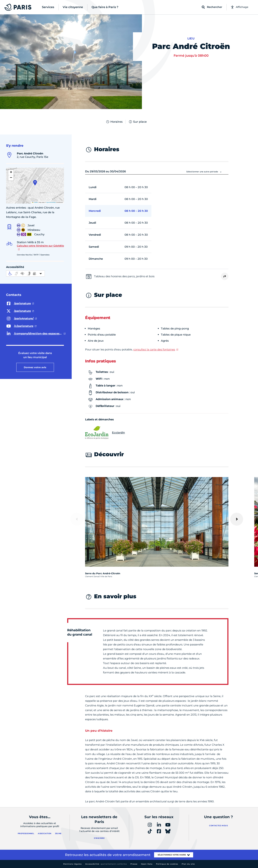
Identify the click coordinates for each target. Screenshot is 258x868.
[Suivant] (237, 519)
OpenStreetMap (51, 202)
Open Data (147, 864)
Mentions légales (72, 864)
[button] (35, 183)
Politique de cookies (167, 864)
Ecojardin (105, 433)
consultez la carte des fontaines (154, 349)
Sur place (138, 122)
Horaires (114, 122)
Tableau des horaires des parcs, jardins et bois (124, 276)
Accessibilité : (106, 864)
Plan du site (188, 864)
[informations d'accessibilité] (25, 273)
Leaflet (35, 202)
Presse (134, 864)
